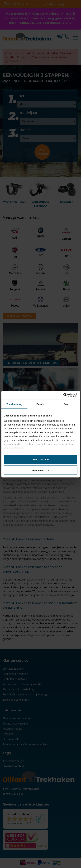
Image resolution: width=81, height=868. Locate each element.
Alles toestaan (41, 460)
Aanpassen (41, 470)
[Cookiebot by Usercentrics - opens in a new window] (63, 395)
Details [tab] (41, 404)
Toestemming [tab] (14, 404)
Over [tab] (67, 404)
